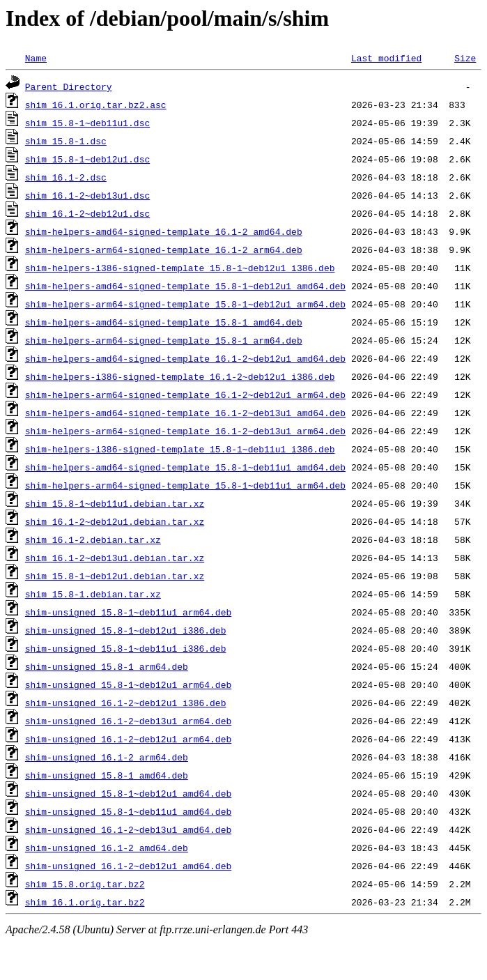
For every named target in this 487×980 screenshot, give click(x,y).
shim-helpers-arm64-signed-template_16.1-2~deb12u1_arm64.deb (185, 395)
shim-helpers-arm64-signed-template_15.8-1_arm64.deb (164, 340)
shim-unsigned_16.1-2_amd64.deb (107, 848)
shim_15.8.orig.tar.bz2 (85, 884)
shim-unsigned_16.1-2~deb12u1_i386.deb (126, 703)
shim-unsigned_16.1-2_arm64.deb (107, 757)
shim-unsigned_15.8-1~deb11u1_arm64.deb (128, 612)
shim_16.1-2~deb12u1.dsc (87, 213)
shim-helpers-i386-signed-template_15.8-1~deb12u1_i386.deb (180, 268)
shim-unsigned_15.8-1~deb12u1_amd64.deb (128, 793)
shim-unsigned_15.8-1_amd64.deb (107, 775)
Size (465, 58)
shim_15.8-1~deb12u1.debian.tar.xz (115, 576)
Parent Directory (69, 86)
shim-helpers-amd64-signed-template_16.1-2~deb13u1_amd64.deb (185, 413)
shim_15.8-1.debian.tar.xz (93, 594)
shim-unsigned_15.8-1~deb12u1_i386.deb (126, 630)
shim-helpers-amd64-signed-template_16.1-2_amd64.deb (164, 231)
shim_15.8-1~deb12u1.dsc (87, 159)
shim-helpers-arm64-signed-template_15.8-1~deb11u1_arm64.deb (185, 485)
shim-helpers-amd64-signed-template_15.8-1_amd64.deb (164, 322)
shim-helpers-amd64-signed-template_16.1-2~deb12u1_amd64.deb (185, 358)
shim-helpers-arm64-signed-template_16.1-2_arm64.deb (164, 250)
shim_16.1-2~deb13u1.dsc (87, 195)
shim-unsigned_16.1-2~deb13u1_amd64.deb (128, 829)
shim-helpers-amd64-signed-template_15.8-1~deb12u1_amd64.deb (185, 286)
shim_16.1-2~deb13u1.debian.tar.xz (115, 558)
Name (36, 58)
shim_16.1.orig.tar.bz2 (85, 902)
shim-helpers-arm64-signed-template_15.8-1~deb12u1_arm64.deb (185, 304)
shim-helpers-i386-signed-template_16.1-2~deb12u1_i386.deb (180, 376)
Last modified (386, 58)
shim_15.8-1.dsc (66, 141)
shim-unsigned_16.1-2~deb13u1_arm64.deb (128, 721)
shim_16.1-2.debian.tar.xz (93, 539)
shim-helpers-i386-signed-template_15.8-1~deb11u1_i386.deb (180, 449)
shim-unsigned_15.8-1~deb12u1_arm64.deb (128, 684)
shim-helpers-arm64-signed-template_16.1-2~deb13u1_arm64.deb (185, 431)
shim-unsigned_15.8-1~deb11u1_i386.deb (126, 648)
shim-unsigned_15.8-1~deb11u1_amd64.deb (128, 811)
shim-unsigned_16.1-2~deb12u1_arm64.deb (128, 739)
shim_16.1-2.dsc (66, 177)
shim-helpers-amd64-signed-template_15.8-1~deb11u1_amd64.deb (185, 467)
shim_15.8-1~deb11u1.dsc (87, 123)
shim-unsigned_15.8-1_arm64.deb (107, 666)
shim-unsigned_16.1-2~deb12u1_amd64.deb (128, 866)
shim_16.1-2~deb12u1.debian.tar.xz (115, 521)
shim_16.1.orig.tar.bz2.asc (96, 105)
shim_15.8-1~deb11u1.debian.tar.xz (115, 503)
